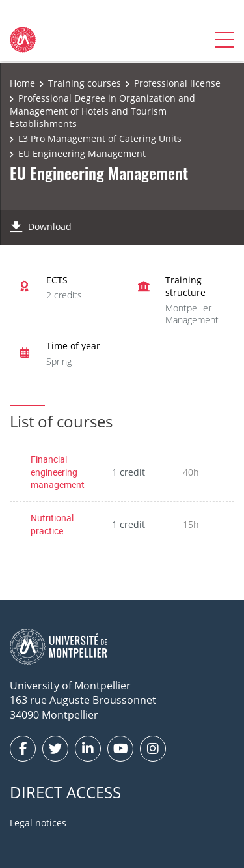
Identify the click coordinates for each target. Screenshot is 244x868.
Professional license (177, 83)
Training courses (85, 83)
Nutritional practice (52, 524)
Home (22, 83)
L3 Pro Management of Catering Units (100, 138)
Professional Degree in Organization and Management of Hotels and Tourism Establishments (102, 111)
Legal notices (38, 823)
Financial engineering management (58, 472)
